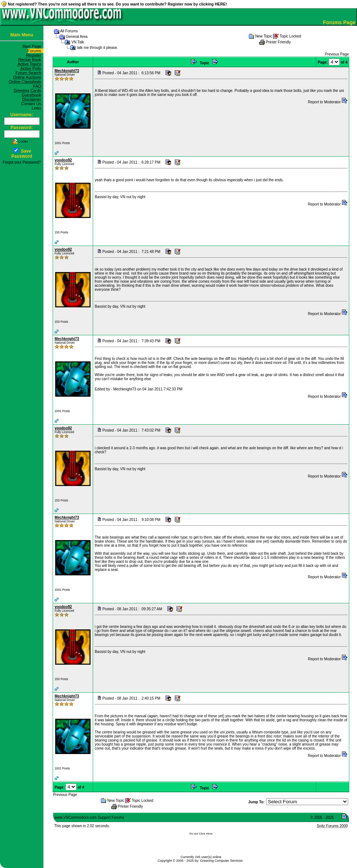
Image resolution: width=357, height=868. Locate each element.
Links (38, 108)
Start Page (33, 46)
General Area (77, 37)
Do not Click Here (201, 834)
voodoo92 (63, 160)
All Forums (69, 31)
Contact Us (32, 104)
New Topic (264, 36)
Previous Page (337, 54)
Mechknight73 (67, 71)
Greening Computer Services (222, 861)
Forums (36, 51)
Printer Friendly (278, 42)
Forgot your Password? (22, 162)
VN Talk (78, 42)
